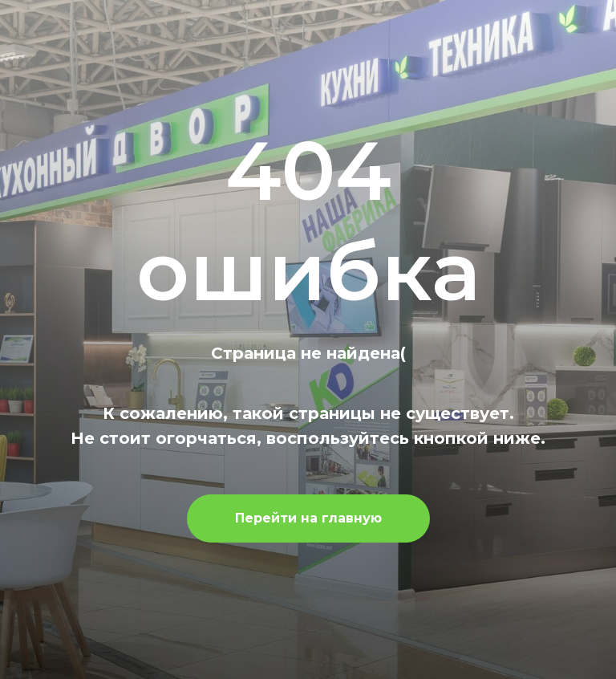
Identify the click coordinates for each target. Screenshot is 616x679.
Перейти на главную (308, 518)
